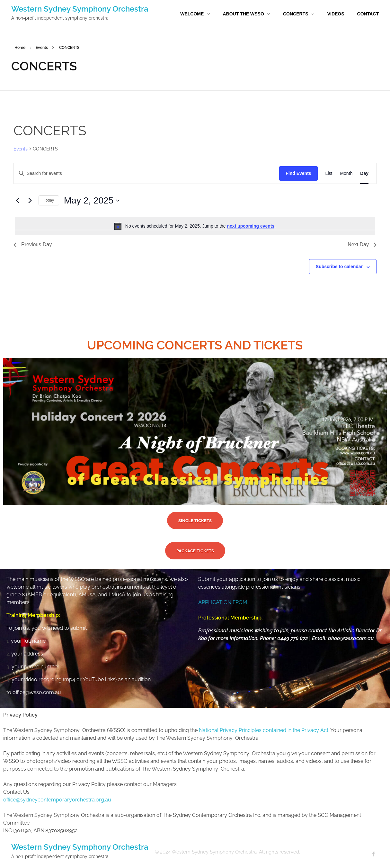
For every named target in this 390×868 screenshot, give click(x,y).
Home (20, 48)
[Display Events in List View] (329, 173)
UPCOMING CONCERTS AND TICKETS (195, 345)
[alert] (195, 226)
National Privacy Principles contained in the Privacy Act (264, 730)
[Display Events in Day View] (364, 173)
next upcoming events (251, 226)
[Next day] (30, 201)
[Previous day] (17, 201)
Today (49, 200)
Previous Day (33, 244)
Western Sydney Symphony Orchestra (80, 9)
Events (42, 48)
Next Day (362, 244)
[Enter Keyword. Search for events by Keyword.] (78, 173)
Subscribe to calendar (339, 267)
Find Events (298, 173)
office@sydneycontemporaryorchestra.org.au (57, 800)
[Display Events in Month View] (346, 173)
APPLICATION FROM (223, 602)
